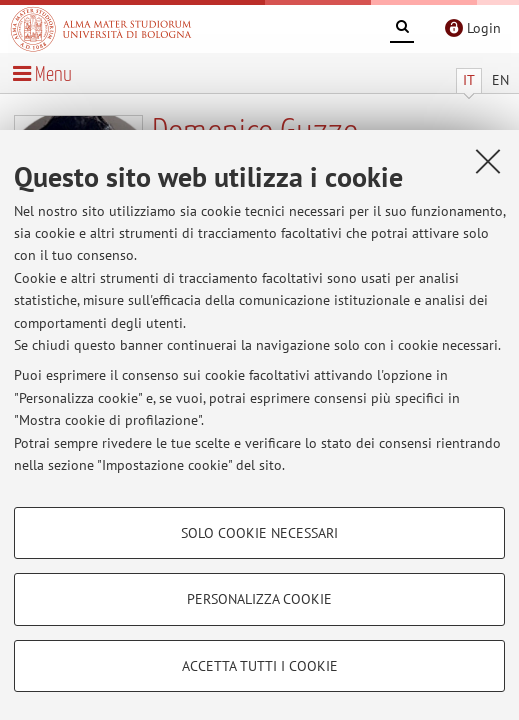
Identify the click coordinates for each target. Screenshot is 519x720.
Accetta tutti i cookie (260, 666)
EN (500, 80)
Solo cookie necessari (259, 533)
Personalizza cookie (259, 599)
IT (469, 80)
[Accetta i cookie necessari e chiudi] (488, 161)
